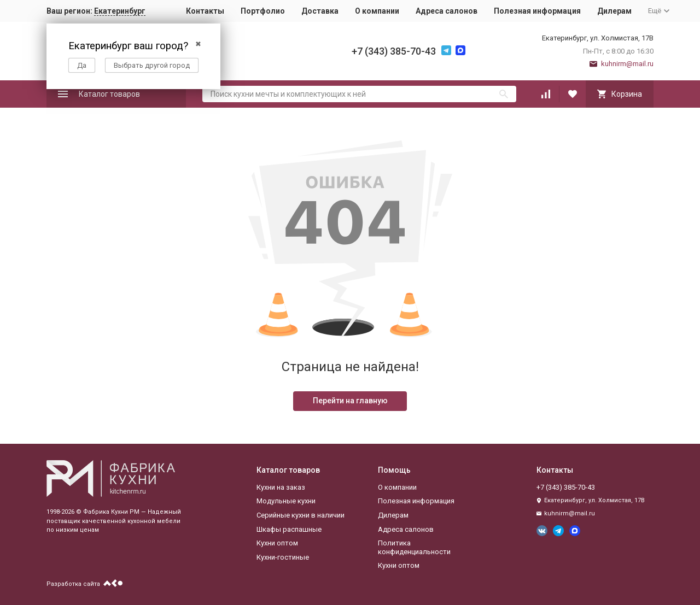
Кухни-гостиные (283, 557)
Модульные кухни (286, 501)
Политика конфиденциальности (414, 547)
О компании (377, 11)
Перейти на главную (350, 401)
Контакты (205, 11)
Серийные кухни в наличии (301, 515)
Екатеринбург (120, 11)
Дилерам (614, 11)
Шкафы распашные (289, 529)
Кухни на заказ (281, 487)
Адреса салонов (447, 11)
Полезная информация (537, 11)
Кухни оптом (277, 543)
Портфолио (263, 11)
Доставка (320, 11)
